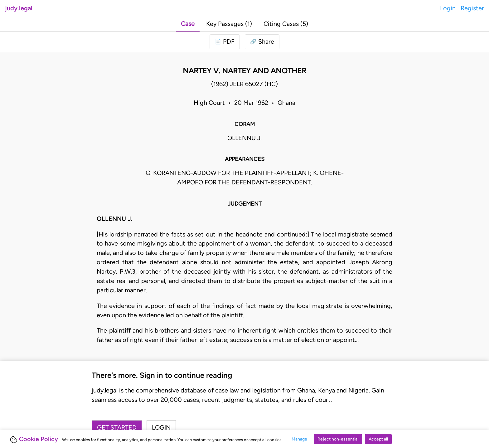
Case (188, 24)
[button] (262, 42)
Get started (117, 427)
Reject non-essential (338, 439)
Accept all (378, 439)
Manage (299, 439)
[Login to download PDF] (225, 42)
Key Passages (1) (229, 24)
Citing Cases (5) (286, 24)
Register (472, 8)
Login (448, 8)
